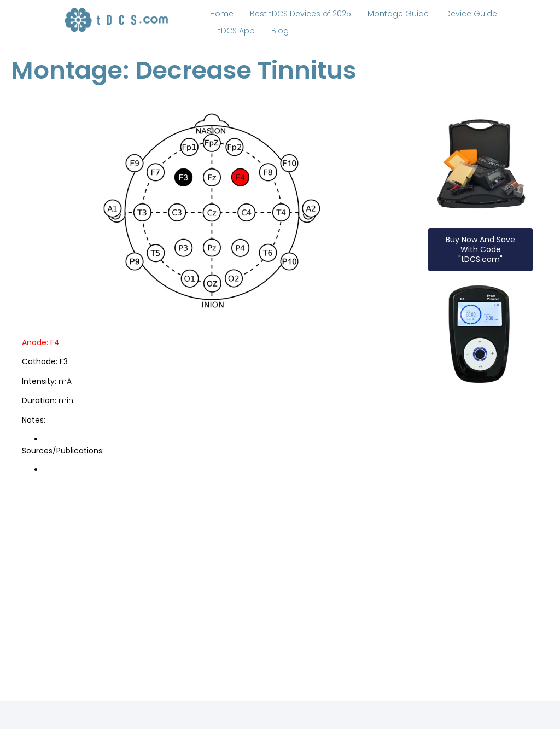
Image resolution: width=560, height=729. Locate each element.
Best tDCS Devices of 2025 (301, 14)
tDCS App (237, 31)
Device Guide (471, 14)
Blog (280, 31)
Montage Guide (398, 14)
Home (222, 14)
